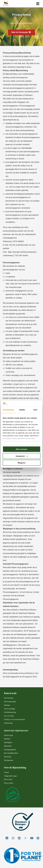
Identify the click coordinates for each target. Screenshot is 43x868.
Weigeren (21, 463)
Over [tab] (35, 410)
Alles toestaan (22, 449)
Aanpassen (22, 456)
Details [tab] (22, 410)
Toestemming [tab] (8, 410)
